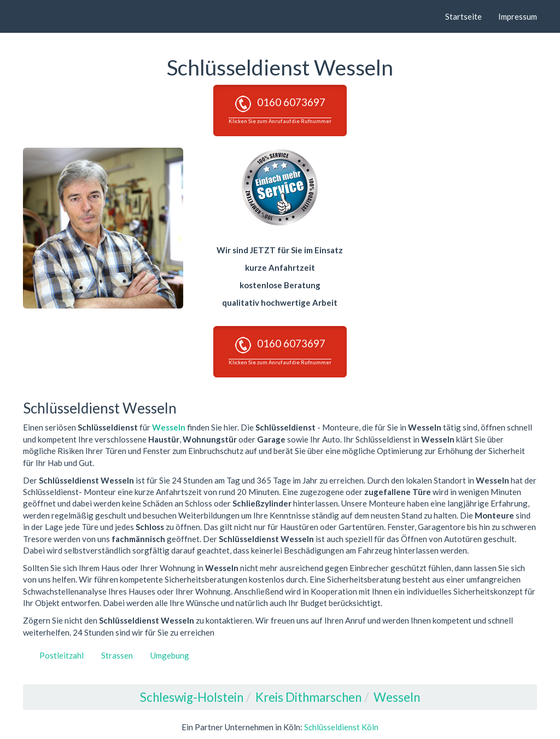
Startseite (463, 16)
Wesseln (169, 427)
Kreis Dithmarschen (308, 697)
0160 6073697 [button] (280, 110)
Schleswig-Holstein (192, 697)
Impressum (518, 16)
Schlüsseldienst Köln (341, 727)
